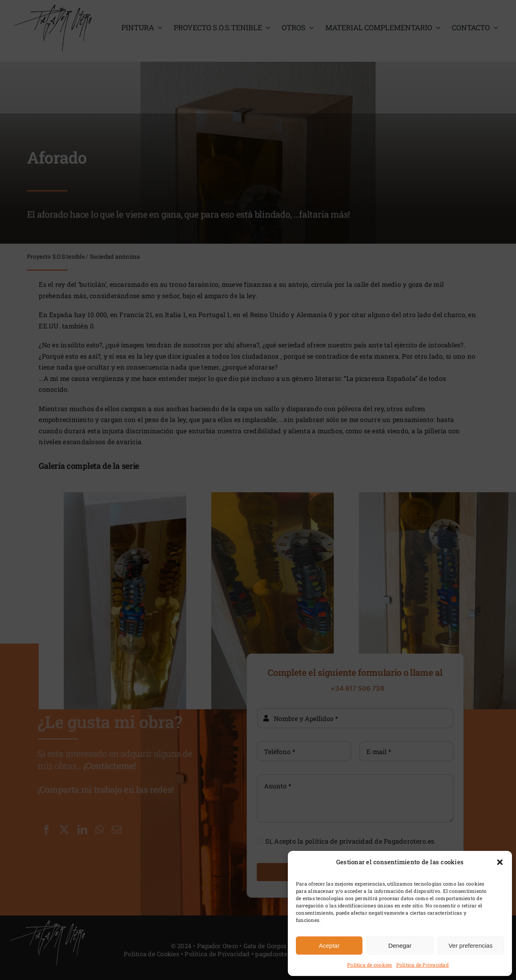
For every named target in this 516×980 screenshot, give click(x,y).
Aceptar (329, 946)
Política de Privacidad (422, 965)
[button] (500, 862)
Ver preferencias (471, 946)
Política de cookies (370, 965)
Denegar (400, 946)
